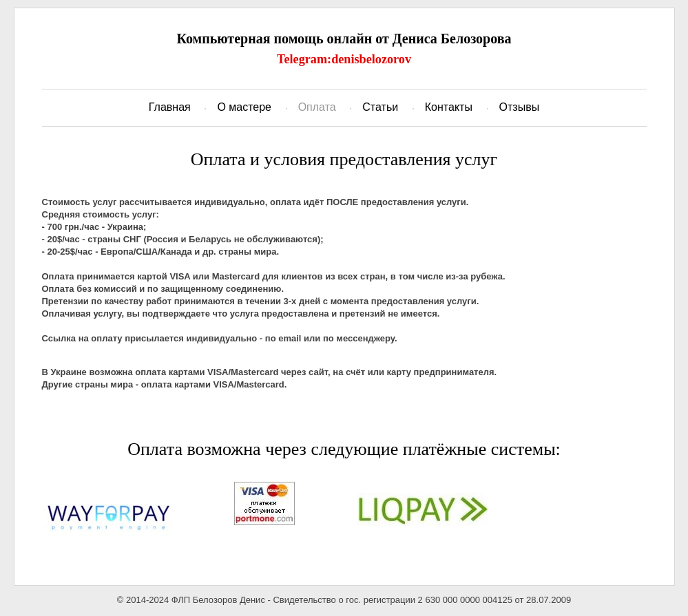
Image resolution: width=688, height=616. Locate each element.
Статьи (380, 107)
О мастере (244, 107)
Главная (170, 107)
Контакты (449, 107)
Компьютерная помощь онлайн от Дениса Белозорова (344, 39)
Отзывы (520, 107)
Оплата (317, 107)
